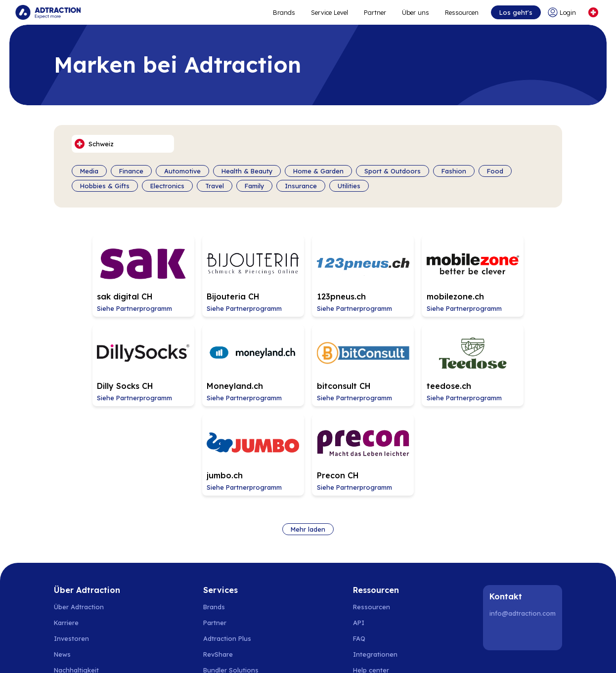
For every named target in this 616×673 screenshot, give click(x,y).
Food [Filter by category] (495, 171)
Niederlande (277, 639)
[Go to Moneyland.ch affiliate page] (102, 357)
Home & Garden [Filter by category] (318, 171)
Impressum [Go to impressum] (71, 601)
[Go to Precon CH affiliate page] (514, 357)
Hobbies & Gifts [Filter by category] (105, 186)
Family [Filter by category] (254, 186)
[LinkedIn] (499, 534)
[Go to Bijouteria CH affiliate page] (205, 273)
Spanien (239, 639)
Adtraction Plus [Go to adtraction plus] (227, 538)
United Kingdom (509, 639)
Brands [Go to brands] (214, 506)
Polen (212, 639)
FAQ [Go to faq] (359, 538)
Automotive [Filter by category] (182, 171)
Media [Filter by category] (89, 171)
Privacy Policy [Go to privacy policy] (75, 585)
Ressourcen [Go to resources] (461, 12)
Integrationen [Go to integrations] (375, 553)
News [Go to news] (62, 553)
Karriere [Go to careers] (66, 522)
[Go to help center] (376, 569)
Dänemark (148, 639)
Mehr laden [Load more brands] (308, 428)
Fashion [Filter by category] (454, 171)
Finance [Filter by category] (131, 171)
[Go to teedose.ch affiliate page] (308, 357)
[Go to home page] (48, 12)
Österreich (396, 639)
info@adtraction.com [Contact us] (523, 512)
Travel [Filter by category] (215, 186)
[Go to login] (563, 12)
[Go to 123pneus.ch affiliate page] (308, 273)
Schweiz (360, 639)
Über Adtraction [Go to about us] (79, 506)
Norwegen (109, 639)
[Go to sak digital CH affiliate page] (102, 273)
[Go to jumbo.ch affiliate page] (411, 357)
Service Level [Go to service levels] (329, 12)
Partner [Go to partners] (215, 522)
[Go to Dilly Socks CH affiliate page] (514, 273)
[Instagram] (524, 534)
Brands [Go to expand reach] (284, 12)
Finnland (183, 639)
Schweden (70, 639)
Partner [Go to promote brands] (374, 12)
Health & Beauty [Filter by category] (247, 171)
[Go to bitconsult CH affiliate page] (205, 357)
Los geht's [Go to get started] (515, 12)
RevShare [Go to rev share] (218, 553)
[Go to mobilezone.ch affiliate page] (411, 273)
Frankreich (434, 639)
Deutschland (322, 639)
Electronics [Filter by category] (167, 186)
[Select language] (593, 12)
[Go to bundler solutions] (236, 569)
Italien (467, 639)
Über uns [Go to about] (415, 12)
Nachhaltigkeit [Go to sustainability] (76, 569)
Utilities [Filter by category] (349, 186)
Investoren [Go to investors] (71, 538)
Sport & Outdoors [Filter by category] (393, 171)
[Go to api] (376, 522)
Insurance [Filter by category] (301, 186)
